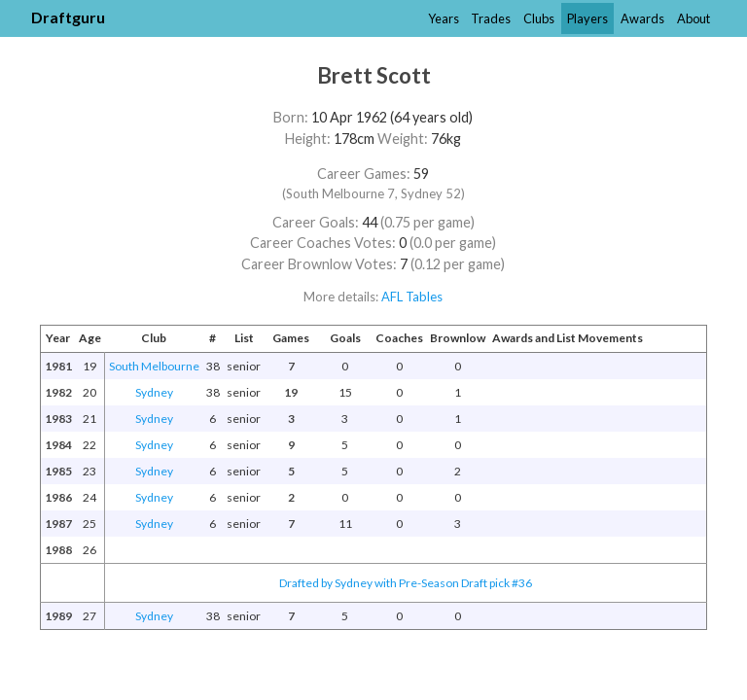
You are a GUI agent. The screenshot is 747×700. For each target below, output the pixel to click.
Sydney (154, 392)
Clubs (539, 18)
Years (444, 18)
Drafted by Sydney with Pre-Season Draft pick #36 (406, 583)
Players (587, 18)
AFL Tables (412, 297)
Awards (642, 18)
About (694, 18)
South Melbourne (154, 366)
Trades (491, 18)
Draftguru (68, 17)
